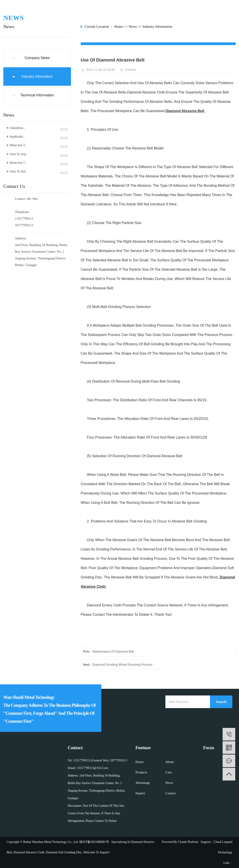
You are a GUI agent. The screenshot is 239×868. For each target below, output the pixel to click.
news (169, 783)
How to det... (19, 171)
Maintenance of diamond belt (113, 651)
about (170, 762)
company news (37, 58)
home (119, 27)
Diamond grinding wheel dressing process (122, 665)
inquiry (140, 793)
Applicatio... (18, 137)
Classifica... (18, 128)
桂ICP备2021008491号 (94, 842)
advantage (143, 783)
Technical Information (37, 95)
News (133, 27)
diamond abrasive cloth (29, 852)
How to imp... (19, 154)
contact (171, 793)
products (141, 772)
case (169, 772)
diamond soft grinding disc (64, 852)
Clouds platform (188, 842)
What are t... (18, 145)
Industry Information (37, 76)
